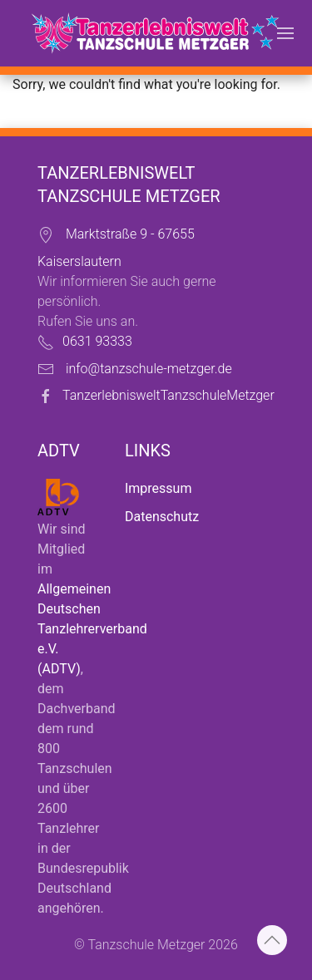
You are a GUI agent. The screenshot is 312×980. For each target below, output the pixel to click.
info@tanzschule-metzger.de (149, 369)
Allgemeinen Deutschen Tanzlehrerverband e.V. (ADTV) (92, 629)
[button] (285, 33)
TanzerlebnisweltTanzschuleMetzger (168, 395)
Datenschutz (162, 517)
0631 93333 (97, 341)
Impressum (158, 488)
